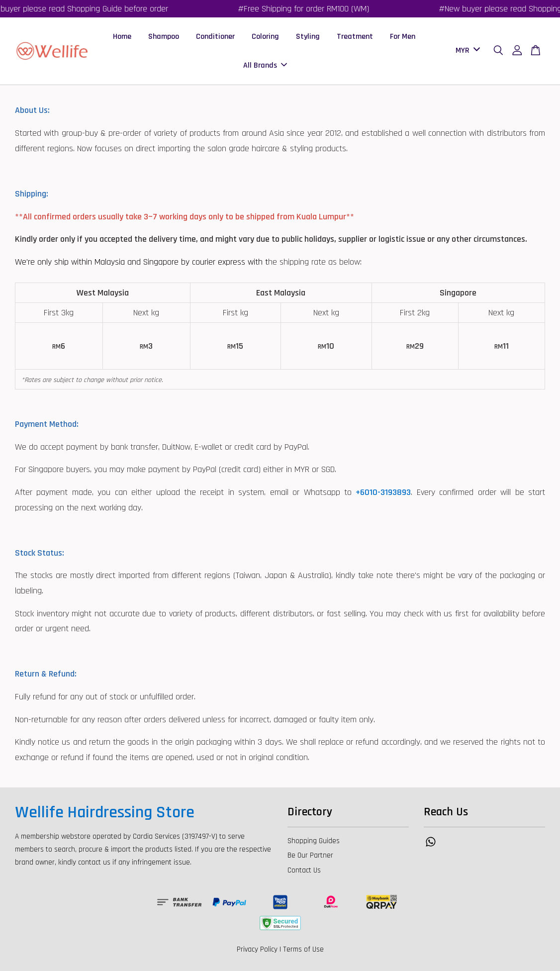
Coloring (265, 37)
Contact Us (304, 870)
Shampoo (164, 37)
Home (122, 37)
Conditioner (215, 37)
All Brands (265, 65)
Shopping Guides (314, 841)
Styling (308, 37)
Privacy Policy (257, 949)
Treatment (355, 37)
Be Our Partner (310, 856)
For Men (403, 37)
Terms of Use (303, 949)
